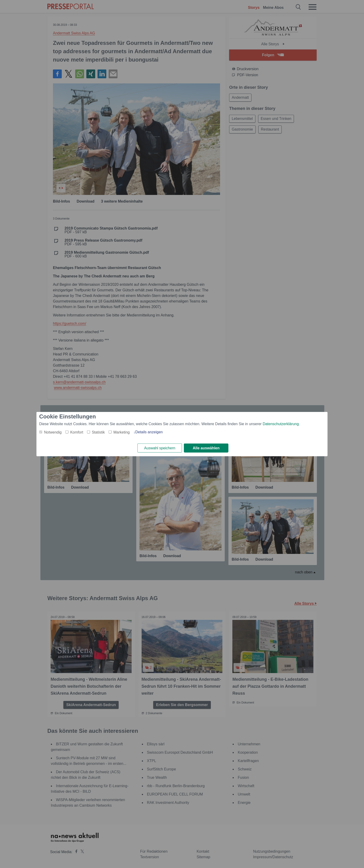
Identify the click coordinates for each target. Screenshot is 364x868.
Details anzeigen (149, 432)
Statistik (98, 432)
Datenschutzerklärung (281, 424)
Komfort (77, 432)
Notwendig (53, 432)
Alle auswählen (206, 448)
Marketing (121, 432)
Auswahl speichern (160, 448)
